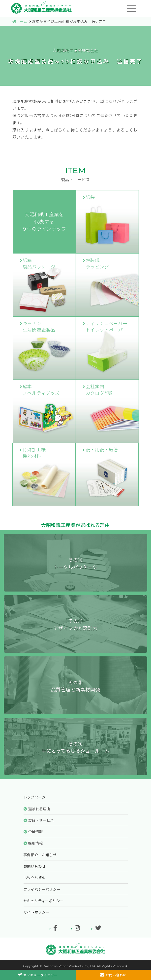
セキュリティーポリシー (44, 901)
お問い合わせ (35, 866)
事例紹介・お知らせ (40, 855)
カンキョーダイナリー (38, 975)
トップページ (35, 797)
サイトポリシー (36, 912)
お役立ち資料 (35, 878)
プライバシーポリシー (42, 890)
